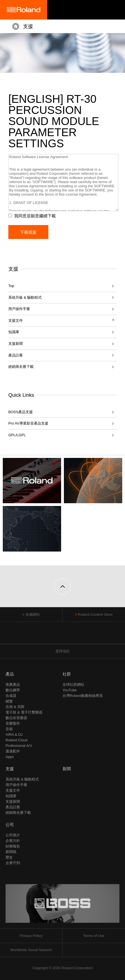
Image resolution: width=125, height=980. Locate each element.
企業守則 (13, 863)
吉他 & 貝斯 (15, 707)
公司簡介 (13, 835)
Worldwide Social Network (31, 950)
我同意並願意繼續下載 (35, 216)
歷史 (9, 857)
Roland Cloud (17, 740)
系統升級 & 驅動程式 (25, 297)
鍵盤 (9, 701)
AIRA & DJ (14, 735)
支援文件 (13, 790)
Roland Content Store (95, 614)
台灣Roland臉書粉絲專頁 (83, 696)
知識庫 (14, 332)
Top (11, 286)
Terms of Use (94, 936)
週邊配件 (13, 751)
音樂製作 (13, 723)
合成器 (11, 696)
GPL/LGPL (17, 435)
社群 (67, 674)
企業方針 (13, 841)
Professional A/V (19, 746)
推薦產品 (13, 684)
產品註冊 (16, 355)
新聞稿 (11, 852)
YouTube (70, 690)
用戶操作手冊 (19, 309)
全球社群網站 (73, 684)
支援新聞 (16, 344)
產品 (10, 674)
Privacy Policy (31, 936)
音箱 (9, 729)
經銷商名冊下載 (21, 367)
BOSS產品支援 (21, 412)
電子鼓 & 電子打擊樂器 (24, 712)
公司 (10, 825)
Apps (10, 757)
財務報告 (13, 846)
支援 (28, 26)
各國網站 (33, 614)
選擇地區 (62, 651)
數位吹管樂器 (16, 718)
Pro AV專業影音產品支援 (28, 423)
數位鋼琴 (13, 690)
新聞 (67, 769)
